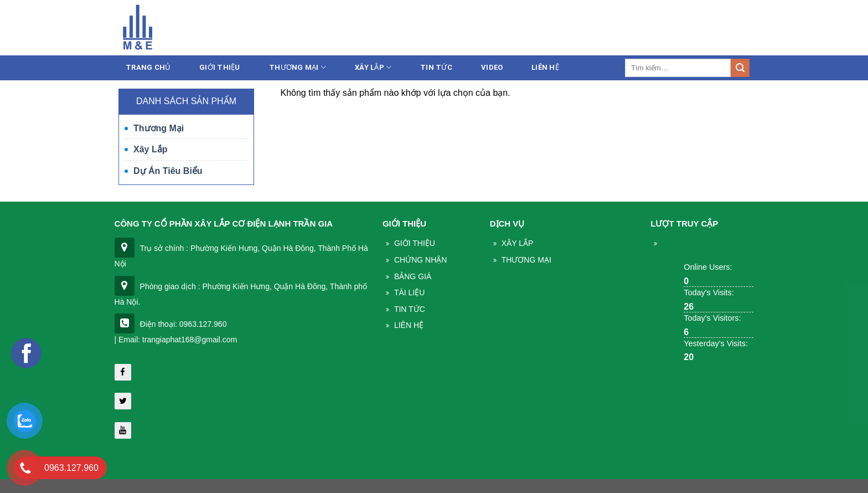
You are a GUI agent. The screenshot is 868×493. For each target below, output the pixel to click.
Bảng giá (413, 276)
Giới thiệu (220, 67)
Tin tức (436, 67)
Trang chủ (148, 67)
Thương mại (298, 67)
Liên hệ (735, 29)
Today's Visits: (709, 292)
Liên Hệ (545, 67)
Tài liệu (409, 292)
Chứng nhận (420, 260)
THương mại (526, 260)
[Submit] (740, 68)
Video (492, 67)
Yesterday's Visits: (716, 343)
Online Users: (708, 267)
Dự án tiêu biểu (168, 171)
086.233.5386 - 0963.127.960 (530, 29)
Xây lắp (373, 67)
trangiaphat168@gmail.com (655, 29)
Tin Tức (410, 309)
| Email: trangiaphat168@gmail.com (176, 340)
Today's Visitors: (712, 318)
